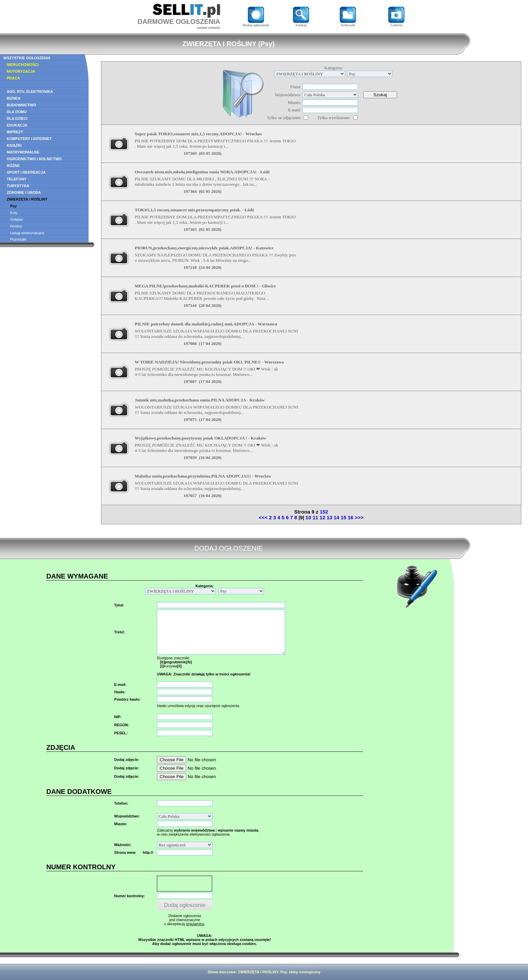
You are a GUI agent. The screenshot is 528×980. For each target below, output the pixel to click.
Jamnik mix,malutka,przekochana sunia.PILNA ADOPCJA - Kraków (200, 400)
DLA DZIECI (17, 118)
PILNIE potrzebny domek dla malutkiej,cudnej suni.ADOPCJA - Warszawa (206, 324)
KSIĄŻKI (14, 145)
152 (324, 512)
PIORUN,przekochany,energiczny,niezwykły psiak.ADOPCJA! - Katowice (204, 248)
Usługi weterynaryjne (27, 233)
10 (308, 517)
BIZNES (13, 98)
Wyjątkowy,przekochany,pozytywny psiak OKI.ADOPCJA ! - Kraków (200, 438)
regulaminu (195, 924)
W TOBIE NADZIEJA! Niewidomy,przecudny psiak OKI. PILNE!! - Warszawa (209, 362)
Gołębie (16, 219)
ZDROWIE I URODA (24, 193)
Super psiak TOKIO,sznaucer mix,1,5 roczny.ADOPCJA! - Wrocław (199, 134)
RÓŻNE (13, 166)
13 (329, 517)
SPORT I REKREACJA (26, 172)
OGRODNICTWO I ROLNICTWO (34, 159)
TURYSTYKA (18, 186)
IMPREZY (15, 132)
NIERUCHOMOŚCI (23, 65)
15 (344, 517)
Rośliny (16, 226)
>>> (359, 517)
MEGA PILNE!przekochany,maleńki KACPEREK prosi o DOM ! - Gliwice (205, 286)
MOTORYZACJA (21, 71)
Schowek (348, 23)
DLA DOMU (17, 112)
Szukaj (301, 23)
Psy (13, 206)
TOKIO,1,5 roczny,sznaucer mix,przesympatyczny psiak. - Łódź (194, 210)
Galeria (396, 23)
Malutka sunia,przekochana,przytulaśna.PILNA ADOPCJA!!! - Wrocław (203, 476)
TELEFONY (17, 179)
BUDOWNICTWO (21, 105)
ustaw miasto (208, 28)
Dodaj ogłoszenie (256, 23)
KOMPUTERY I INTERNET (29, 139)
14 (337, 517)
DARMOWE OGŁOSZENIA (179, 22)
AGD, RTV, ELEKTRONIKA (30, 92)
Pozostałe (18, 239)
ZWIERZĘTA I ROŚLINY (27, 199)
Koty (14, 213)
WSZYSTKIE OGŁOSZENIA (27, 58)
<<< (263, 517)
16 (350, 517)
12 (322, 517)
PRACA (13, 78)
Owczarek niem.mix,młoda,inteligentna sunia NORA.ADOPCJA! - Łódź (202, 172)
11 (315, 517)
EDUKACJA (17, 125)
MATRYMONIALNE (23, 152)
